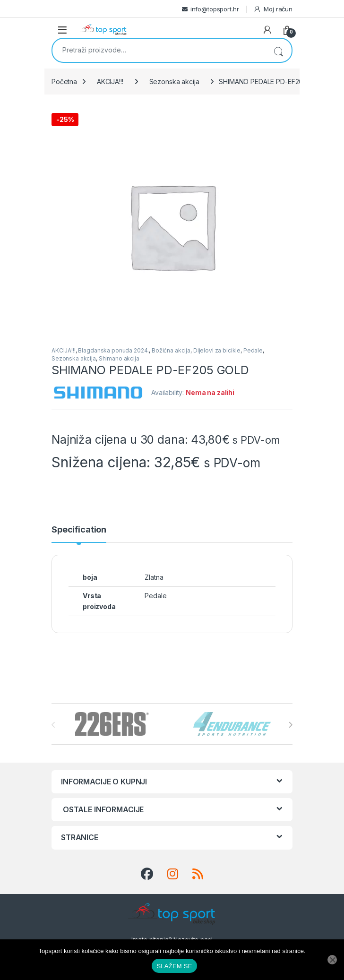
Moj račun (273, 9)
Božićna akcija (171, 350)
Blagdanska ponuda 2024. (113, 350)
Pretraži (278, 50)
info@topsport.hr (215, 9)
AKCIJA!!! (110, 82)
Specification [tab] (79, 530)
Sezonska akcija (174, 82)
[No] (332, 960)
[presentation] (290, 725)
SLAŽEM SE (174, 966)
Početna (64, 82)
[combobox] (159, 50)
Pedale (253, 350)
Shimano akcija (119, 358)
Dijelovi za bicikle (217, 350)
